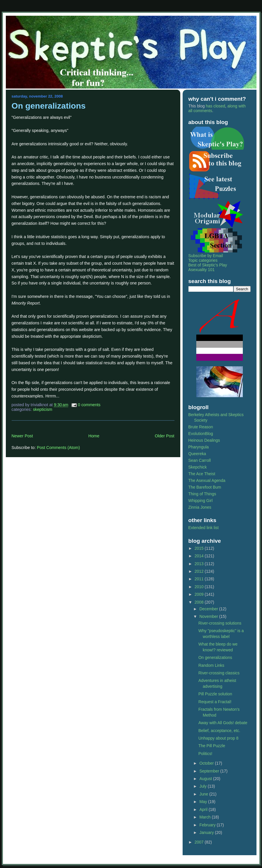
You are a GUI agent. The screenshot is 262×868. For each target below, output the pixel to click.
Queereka (197, 454)
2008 (200, 602)
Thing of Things (202, 494)
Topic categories (203, 260)
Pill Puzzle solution (215, 694)
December (209, 609)
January (207, 832)
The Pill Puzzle (212, 746)
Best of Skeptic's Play (208, 265)
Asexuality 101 (202, 270)
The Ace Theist (202, 474)
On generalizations (49, 106)
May (204, 802)
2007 (200, 842)
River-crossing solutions (220, 623)
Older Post (164, 436)
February (208, 825)
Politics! (205, 754)
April (204, 809)
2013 (200, 564)
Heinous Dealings (204, 440)
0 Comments (89, 405)
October (207, 763)
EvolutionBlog (201, 434)
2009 (200, 594)
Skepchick (198, 467)
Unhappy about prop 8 (218, 738)
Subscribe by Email (206, 256)
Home (94, 436)
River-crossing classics (219, 673)
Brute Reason (201, 427)
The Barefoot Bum (205, 487)
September (210, 771)
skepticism (43, 409)
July (204, 786)
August (206, 779)
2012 (200, 571)
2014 (200, 556)
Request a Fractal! (215, 702)
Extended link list (204, 528)
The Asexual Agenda (207, 480)
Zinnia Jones (200, 507)
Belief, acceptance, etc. (219, 731)
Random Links (211, 665)
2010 (200, 587)
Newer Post (22, 436)
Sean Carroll (200, 460)
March (206, 817)
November (209, 616)
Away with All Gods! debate (223, 723)
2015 (200, 548)
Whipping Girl (200, 501)
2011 (200, 579)
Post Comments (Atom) (58, 448)
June (204, 794)
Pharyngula (199, 447)
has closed (215, 106)
